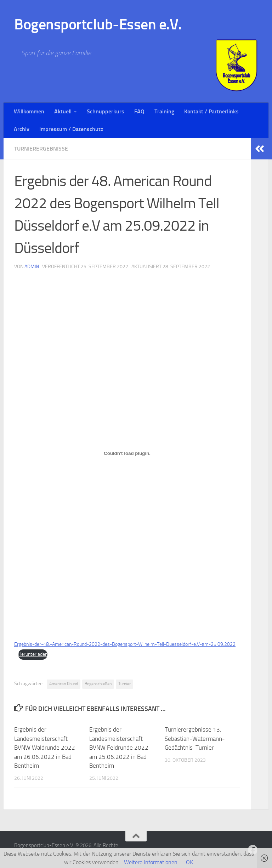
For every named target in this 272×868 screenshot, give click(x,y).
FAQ (139, 111)
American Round (64, 684)
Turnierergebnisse (41, 149)
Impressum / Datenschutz (71, 129)
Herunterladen (33, 654)
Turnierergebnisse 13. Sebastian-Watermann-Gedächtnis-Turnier (195, 739)
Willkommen (29, 111)
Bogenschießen (98, 684)
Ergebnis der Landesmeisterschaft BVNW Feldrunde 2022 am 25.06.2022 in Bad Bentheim (119, 748)
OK (189, 862)
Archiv (22, 129)
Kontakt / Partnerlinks (211, 111)
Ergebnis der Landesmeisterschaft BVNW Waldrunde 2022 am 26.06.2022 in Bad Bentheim (45, 748)
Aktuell (63, 111)
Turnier (124, 684)
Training (164, 111)
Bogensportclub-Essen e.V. (98, 24)
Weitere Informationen (151, 862)
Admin (32, 267)
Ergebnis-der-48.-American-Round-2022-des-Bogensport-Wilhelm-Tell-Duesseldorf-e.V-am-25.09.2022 (125, 644)
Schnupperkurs (106, 111)
